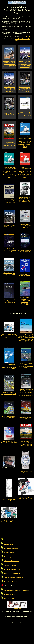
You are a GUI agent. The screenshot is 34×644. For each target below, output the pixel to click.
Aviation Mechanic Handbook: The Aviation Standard (9, 250)
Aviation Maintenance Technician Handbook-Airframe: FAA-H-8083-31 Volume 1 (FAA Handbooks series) (25, 64)
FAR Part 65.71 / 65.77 (10, 594)
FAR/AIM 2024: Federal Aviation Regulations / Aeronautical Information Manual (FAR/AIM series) (9, 143)
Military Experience (10, 553)
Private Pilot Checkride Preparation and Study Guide (9, 393)
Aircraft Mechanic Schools (12, 561)
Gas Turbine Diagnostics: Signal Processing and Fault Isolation (25, 252)
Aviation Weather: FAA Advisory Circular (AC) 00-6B (9, 442)
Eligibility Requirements (11, 548)
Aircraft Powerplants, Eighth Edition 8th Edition (9, 226)
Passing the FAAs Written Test (13, 573)
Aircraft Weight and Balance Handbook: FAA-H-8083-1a (25, 226)
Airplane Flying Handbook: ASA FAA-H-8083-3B (9, 417)
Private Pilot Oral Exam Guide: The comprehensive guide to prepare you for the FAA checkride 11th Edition (9, 367)
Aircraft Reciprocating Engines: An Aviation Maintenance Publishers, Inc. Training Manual (25, 200)
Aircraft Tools (17, 609)
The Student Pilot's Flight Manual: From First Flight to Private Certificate (26, 365)
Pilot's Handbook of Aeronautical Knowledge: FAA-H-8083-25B (26, 417)
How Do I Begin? (9, 544)
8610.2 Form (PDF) (10, 599)
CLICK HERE (27, 36)
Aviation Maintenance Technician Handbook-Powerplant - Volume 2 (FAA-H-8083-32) (9, 114)
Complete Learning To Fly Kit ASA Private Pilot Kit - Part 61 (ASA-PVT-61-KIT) (9, 336)
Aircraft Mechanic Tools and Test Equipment (17, 590)
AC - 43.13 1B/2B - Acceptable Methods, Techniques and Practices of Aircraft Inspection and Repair (25, 114)
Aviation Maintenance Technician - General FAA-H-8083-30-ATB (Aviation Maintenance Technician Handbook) (9, 64)
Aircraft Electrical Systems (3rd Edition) (25, 275)
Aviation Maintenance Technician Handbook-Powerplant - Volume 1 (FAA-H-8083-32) (25, 89)
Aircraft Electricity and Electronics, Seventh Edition (9, 274)
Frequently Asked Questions (12, 569)
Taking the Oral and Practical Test (14, 578)
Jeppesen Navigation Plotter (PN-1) (9, 500)
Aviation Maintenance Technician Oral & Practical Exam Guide (9, 201)
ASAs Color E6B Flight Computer (26, 472)
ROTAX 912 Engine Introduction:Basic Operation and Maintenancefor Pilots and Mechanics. (25, 301)
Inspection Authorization (11, 582)
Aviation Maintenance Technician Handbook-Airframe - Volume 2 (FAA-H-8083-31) (9, 89)
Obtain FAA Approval (10, 565)
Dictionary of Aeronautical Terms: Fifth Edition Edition (9, 301)
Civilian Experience (10, 557)
